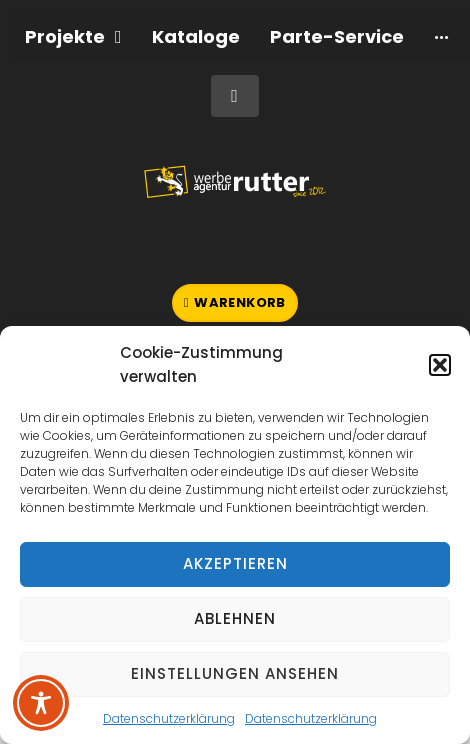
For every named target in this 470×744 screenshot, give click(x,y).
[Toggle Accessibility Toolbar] (41, 703)
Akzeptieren (235, 563)
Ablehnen (235, 618)
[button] (440, 365)
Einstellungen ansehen (235, 673)
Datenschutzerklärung (169, 718)
